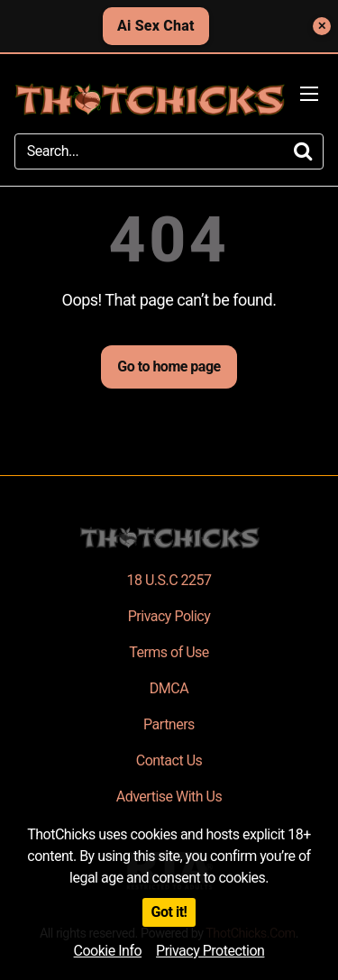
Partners (169, 724)
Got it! (169, 912)
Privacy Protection (210, 951)
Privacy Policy (169, 616)
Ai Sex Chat (156, 26)
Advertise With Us (169, 797)
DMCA (169, 688)
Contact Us (169, 760)
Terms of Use (169, 652)
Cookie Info (108, 951)
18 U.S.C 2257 (169, 580)
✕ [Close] (322, 26)
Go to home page (169, 366)
